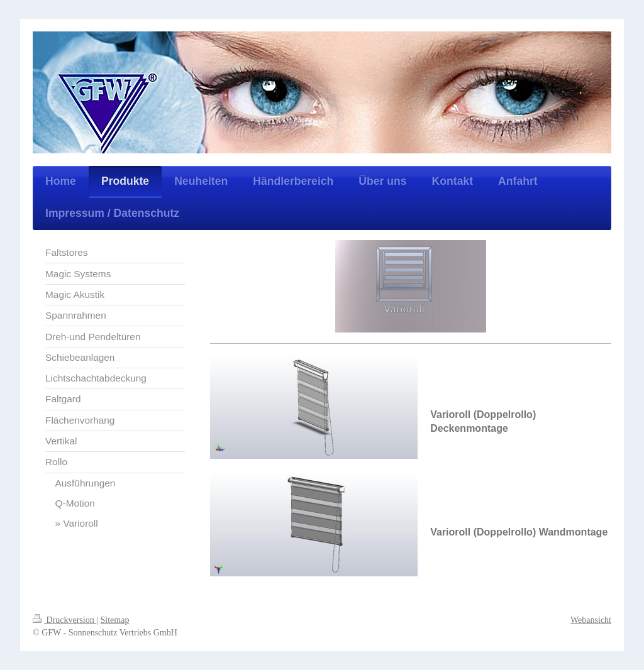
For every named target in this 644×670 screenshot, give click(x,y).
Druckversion (64, 620)
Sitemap (115, 620)
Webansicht (591, 620)
